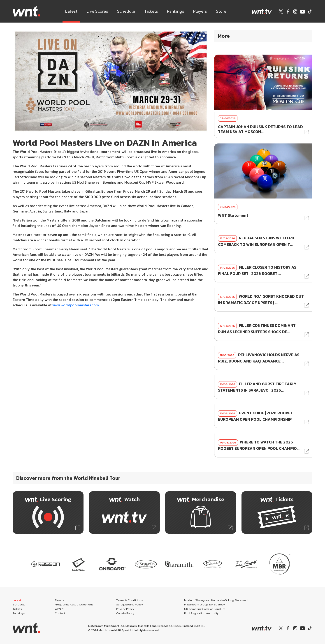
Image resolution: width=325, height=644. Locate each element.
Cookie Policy (125, 613)
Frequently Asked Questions (74, 604)
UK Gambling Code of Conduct (204, 609)
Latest (71, 11)
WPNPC (60, 609)
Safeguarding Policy (130, 604)
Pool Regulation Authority (201, 613)
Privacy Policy (125, 609)
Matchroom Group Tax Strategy (204, 604)
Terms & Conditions (130, 600)
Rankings (176, 11)
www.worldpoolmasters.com (76, 305)
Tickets (151, 11)
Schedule (126, 11)
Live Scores (97, 11)
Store (221, 11)
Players (200, 11)
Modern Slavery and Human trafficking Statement (216, 600)
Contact (60, 613)
